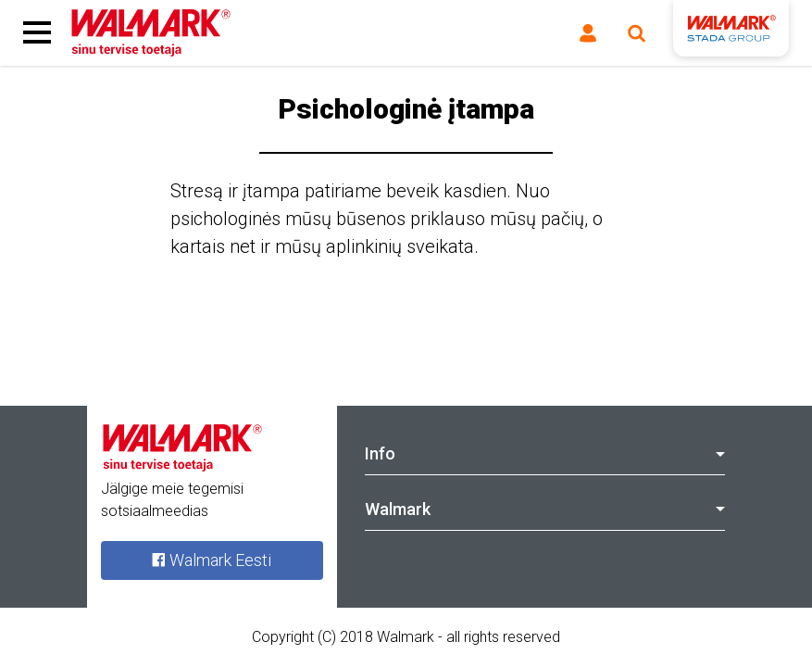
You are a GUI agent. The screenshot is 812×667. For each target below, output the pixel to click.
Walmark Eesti (212, 560)
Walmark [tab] (545, 509)
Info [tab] (545, 453)
